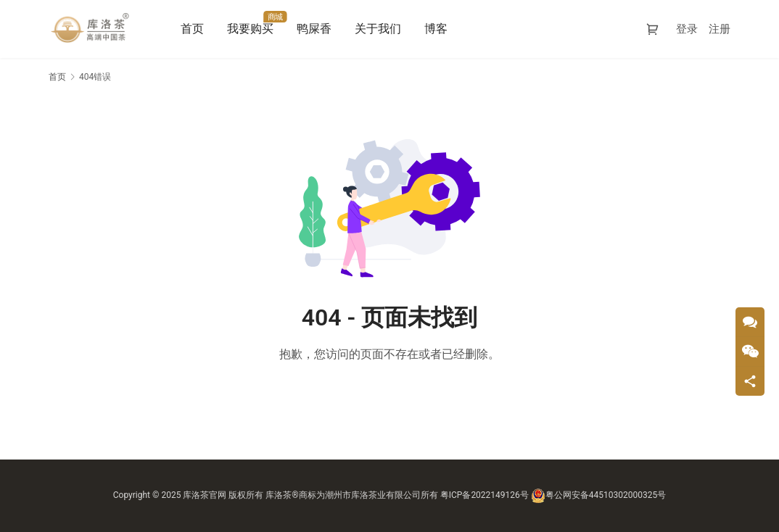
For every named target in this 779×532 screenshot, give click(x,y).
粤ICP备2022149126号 (485, 495)
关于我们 (379, 29)
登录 (687, 29)
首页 (193, 29)
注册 (720, 29)
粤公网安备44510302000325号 (598, 495)
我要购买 (251, 29)
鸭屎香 (315, 29)
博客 (437, 29)
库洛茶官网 (205, 495)
